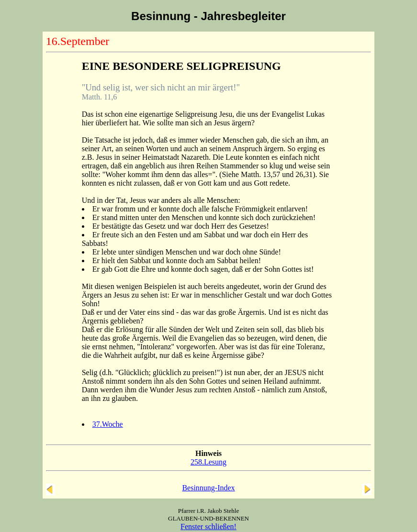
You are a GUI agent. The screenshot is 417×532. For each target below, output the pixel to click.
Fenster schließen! (208, 526)
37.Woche (108, 424)
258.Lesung (208, 462)
